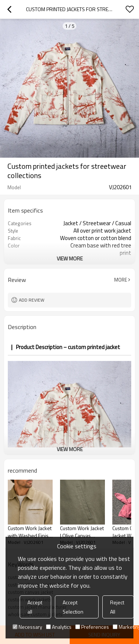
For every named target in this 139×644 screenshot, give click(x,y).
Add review (32, 300)
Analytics (59, 627)
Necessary (27, 627)
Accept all (35, 607)
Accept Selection (73, 607)
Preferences (92, 627)
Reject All (117, 607)
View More (70, 258)
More (121, 280)
